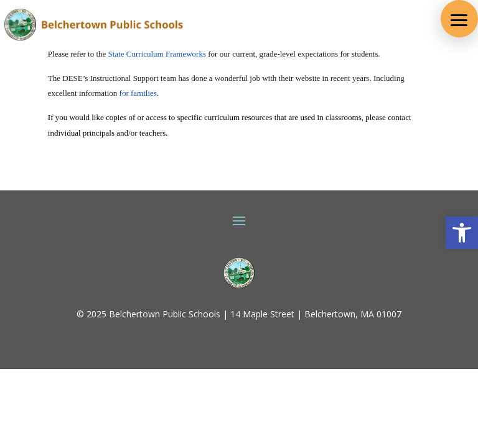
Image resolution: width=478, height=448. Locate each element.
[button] (459, 19)
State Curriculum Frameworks (157, 54)
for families (138, 93)
